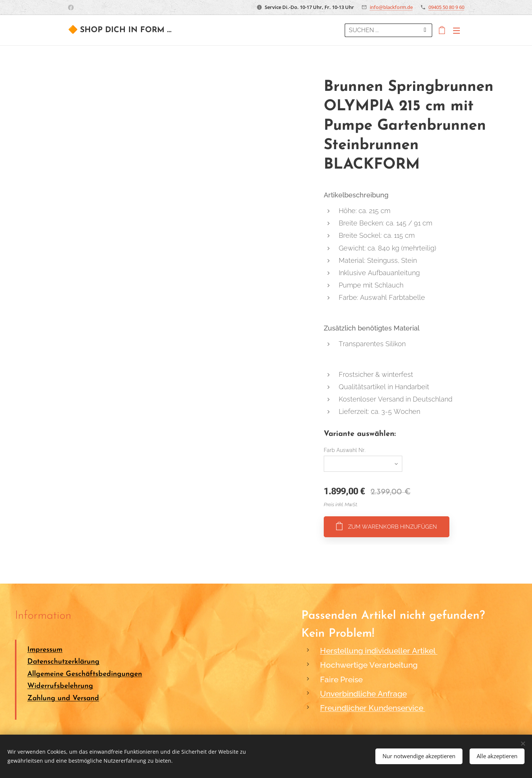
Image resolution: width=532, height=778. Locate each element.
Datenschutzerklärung (63, 662)
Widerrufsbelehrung (60, 686)
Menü (456, 31)
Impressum (45, 650)
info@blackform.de (391, 7)
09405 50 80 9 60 (446, 7)
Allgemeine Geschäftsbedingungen (85, 674)
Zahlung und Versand (63, 699)
